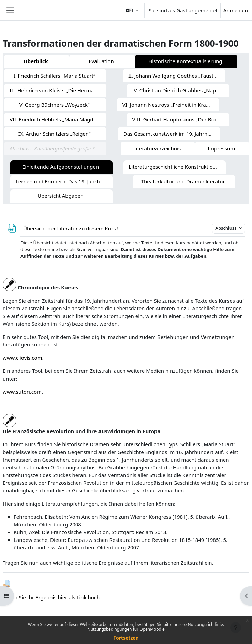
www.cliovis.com (23, 358)
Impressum (221, 148)
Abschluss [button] (226, 228)
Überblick (36, 61)
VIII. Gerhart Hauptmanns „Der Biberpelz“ (181, 119)
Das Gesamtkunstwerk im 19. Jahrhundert (172, 134)
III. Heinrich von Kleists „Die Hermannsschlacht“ (58, 90)
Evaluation (101, 61)
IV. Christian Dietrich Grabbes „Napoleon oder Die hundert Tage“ (181, 90)
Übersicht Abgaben (61, 196)
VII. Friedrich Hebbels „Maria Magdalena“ (58, 119)
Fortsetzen (126, 638)
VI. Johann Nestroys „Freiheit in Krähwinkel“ (171, 105)
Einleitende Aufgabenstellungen (61, 167)
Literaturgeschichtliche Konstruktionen (175, 167)
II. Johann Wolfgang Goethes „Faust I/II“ (176, 76)
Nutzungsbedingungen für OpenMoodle (126, 629)
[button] (132, 10)
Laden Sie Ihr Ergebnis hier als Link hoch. (52, 597)
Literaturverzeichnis (157, 148)
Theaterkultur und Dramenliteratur (183, 181)
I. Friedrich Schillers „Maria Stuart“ (55, 76)
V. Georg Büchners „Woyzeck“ (55, 105)
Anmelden (236, 10)
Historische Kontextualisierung (185, 61)
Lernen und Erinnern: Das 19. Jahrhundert (64, 181)
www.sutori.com (22, 392)
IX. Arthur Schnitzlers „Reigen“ (55, 134)
